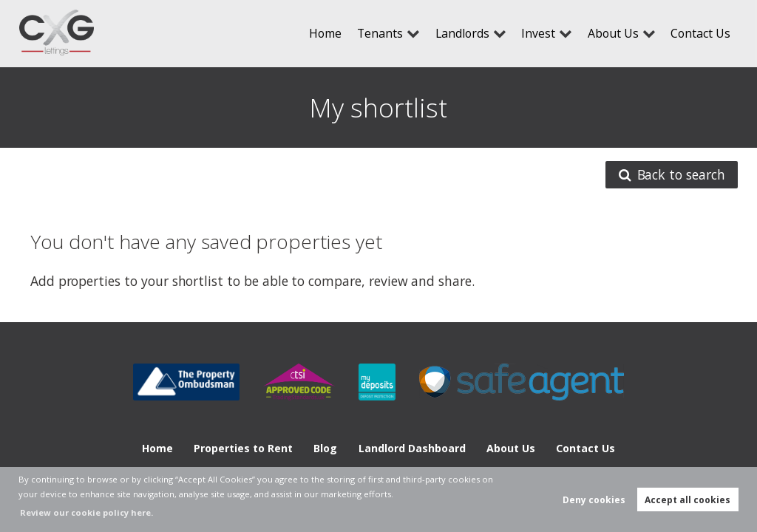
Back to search (672, 175)
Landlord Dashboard (412, 448)
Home (325, 33)
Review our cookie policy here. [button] (86, 512)
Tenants (380, 33)
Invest (538, 33)
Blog (325, 448)
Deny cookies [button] (594, 500)
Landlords (462, 33)
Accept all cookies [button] (688, 500)
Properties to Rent (243, 448)
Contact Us (700, 33)
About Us (613, 33)
